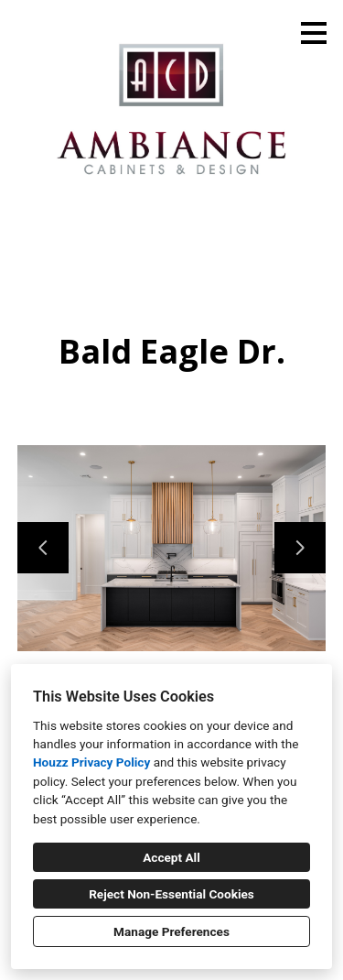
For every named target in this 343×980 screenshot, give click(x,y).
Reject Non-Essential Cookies (171, 894)
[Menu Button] (314, 33)
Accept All (171, 857)
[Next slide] (300, 548)
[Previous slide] (43, 548)
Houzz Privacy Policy (91, 762)
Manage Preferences (171, 931)
